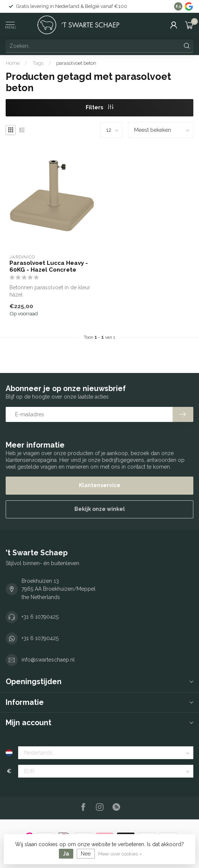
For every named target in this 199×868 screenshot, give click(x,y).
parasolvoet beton (76, 63)
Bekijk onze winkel (100, 509)
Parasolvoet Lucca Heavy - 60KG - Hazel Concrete (49, 266)
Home (13, 63)
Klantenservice (100, 485)
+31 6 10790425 (40, 617)
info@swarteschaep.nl (48, 660)
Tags (38, 63)
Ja (66, 854)
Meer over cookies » (120, 854)
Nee (86, 854)
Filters (99, 107)
